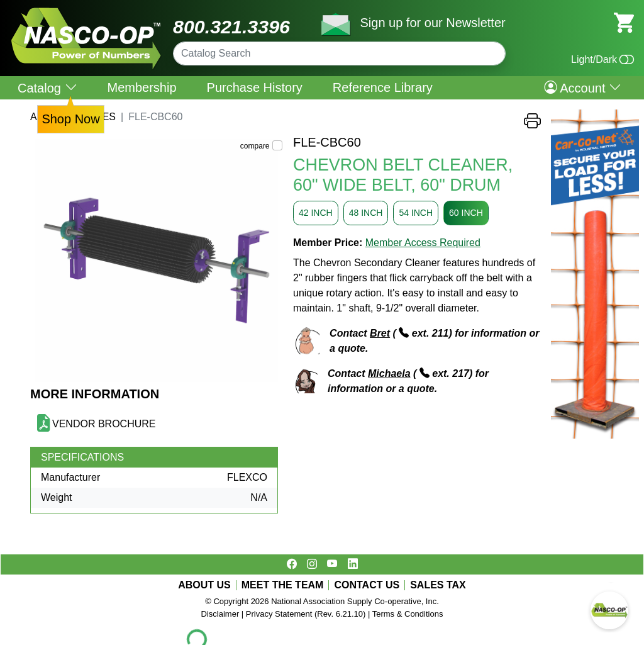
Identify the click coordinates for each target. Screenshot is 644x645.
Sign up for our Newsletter (432, 23)
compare (255, 146)
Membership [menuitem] (142, 87)
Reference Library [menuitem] (383, 87)
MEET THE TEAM (283, 585)
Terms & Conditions (408, 614)
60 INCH (466, 213)
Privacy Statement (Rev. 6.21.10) (306, 614)
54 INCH (416, 213)
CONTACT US (367, 585)
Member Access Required (423, 243)
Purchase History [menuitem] (255, 87)
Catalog (47, 88)
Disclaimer (220, 614)
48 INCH (366, 213)
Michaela (389, 373)
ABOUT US (204, 585)
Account (583, 87)
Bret (380, 333)
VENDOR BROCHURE (104, 424)
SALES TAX (438, 585)
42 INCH (316, 213)
